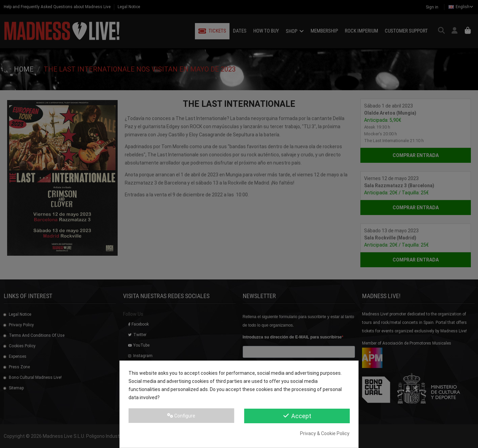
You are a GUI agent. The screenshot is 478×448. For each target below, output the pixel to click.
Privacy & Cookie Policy (325, 433)
